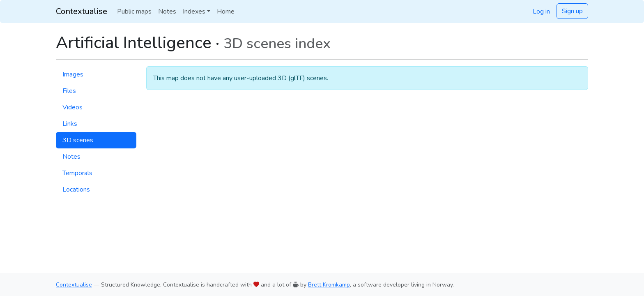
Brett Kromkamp (329, 285)
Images (73, 74)
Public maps (134, 12)
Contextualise (82, 11)
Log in (541, 12)
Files (69, 91)
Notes (167, 12)
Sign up (572, 11)
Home (226, 12)
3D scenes (78, 140)
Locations (76, 190)
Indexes (194, 12)
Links (70, 124)
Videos (72, 107)
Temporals (77, 173)
